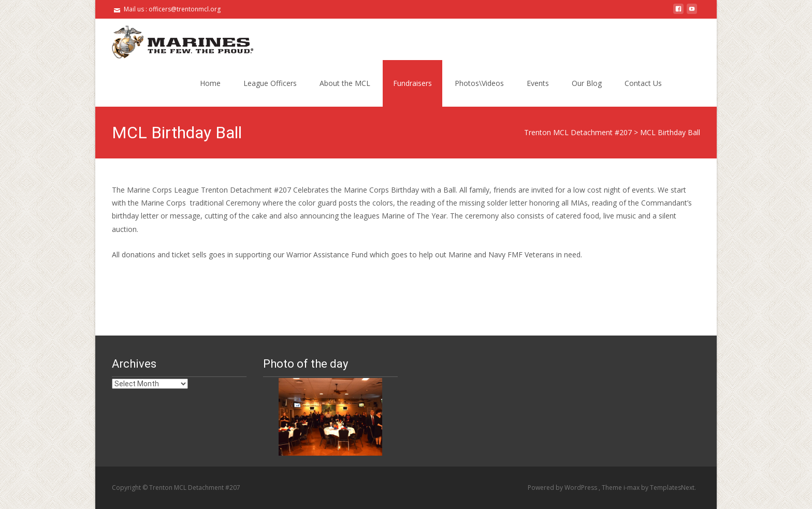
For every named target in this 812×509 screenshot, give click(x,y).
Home (210, 83)
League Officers (270, 83)
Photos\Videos (479, 83)
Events (538, 83)
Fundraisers (412, 83)
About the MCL (345, 83)
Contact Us (643, 83)
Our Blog (587, 83)
